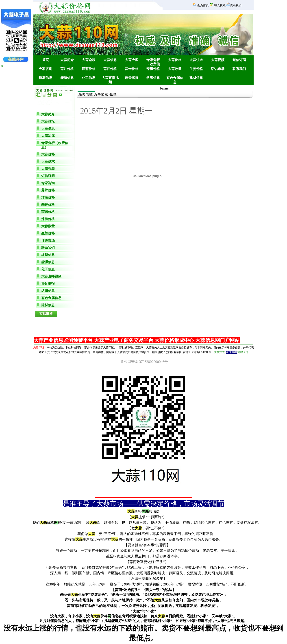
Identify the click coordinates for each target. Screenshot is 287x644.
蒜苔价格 (48, 205)
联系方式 (219, 352)
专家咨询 (48, 183)
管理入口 (243, 352)
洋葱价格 (48, 197)
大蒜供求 (48, 162)
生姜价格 (48, 233)
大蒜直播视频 (51, 276)
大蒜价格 (48, 154)
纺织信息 (48, 291)
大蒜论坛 (48, 121)
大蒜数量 (48, 226)
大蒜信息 (48, 129)
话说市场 (48, 240)
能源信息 (48, 262)
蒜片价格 (48, 190)
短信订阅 (48, 176)
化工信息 (48, 269)
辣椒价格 (48, 219)
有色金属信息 (51, 298)
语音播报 (48, 284)
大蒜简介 (48, 114)
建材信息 (48, 305)
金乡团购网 (144, 643)
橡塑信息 (48, 255)
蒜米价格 (48, 212)
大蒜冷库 (48, 136)
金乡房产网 (143, 643)
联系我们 (48, 248)
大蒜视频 (48, 169)
